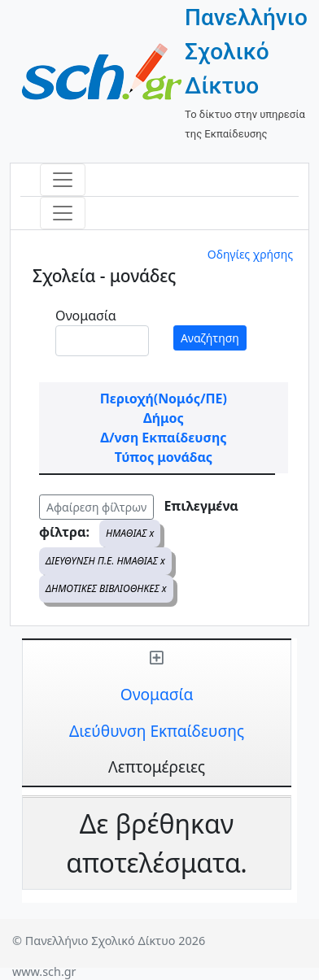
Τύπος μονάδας (164, 457)
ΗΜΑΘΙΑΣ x (130, 533)
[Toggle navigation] (63, 180)
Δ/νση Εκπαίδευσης (163, 438)
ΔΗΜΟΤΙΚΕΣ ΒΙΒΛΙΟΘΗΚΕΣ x (106, 588)
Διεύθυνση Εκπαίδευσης (157, 731)
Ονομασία (86, 316)
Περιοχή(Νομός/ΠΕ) (164, 399)
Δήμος (164, 418)
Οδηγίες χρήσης (250, 254)
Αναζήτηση (210, 338)
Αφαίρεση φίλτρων (96, 507)
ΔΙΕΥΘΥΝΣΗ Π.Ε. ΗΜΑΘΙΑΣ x (105, 561)
